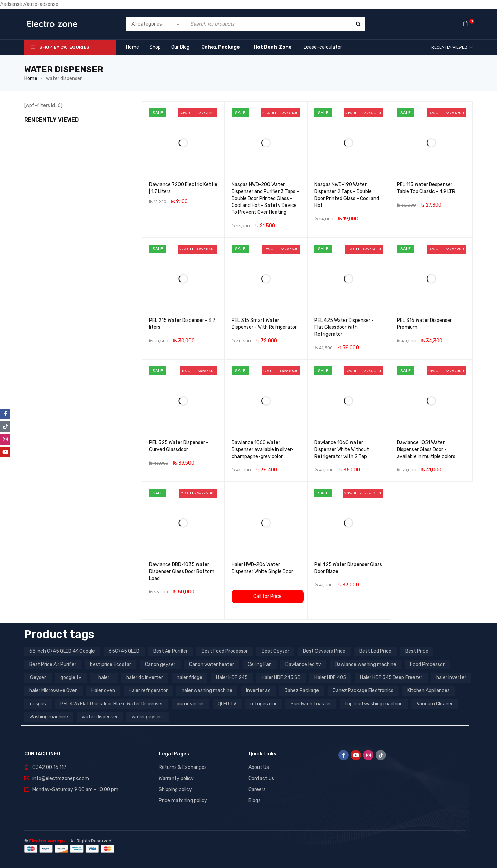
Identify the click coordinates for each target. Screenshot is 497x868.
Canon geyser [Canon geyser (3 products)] (160, 664)
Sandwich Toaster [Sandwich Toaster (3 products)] (311, 704)
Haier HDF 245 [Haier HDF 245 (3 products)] (232, 678)
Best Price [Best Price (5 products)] (417, 651)
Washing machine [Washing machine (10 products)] (49, 717)
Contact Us (261, 778)
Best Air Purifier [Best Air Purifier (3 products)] (170, 651)
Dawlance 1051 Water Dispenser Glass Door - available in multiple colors (426, 450)
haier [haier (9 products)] (104, 678)
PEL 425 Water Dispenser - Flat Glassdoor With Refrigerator (344, 327)
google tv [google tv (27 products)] (71, 678)
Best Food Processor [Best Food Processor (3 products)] (225, 651)
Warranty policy (176, 778)
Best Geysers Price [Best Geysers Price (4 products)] (324, 651)
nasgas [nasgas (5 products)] (38, 704)
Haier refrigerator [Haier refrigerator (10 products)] (148, 691)
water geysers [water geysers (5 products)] (148, 717)
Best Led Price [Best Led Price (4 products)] (375, 651)
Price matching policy (183, 800)
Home (31, 79)
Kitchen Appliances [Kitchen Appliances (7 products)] (428, 691)
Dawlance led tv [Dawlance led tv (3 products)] (303, 664)
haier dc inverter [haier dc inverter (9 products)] (145, 678)
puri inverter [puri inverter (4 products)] (190, 704)
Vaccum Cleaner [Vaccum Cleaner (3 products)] (435, 704)
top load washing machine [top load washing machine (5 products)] (374, 704)
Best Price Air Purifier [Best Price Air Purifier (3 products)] (53, 664)
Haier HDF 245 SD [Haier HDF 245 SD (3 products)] (281, 678)
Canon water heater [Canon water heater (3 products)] (212, 664)
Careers (257, 789)
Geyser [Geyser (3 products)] (38, 678)
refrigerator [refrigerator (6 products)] (264, 704)
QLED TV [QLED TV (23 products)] (227, 704)
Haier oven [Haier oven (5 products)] (103, 691)
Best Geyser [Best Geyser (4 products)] (275, 651)
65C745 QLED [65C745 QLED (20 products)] (124, 651)
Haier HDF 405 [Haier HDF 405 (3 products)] (330, 678)
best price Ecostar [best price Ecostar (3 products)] (111, 664)
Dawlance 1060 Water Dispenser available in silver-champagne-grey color (263, 450)
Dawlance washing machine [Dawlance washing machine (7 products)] (366, 664)
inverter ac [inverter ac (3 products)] (258, 691)
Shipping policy (175, 789)
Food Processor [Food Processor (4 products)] (427, 664)
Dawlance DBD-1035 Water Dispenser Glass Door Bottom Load (182, 571)
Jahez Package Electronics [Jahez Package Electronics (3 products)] (363, 691)
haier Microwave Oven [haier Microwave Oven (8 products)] (53, 691)
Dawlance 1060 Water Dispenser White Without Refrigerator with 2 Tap (342, 450)
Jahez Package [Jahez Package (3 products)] (302, 691)
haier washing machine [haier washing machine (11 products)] (207, 691)
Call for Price (267, 596)
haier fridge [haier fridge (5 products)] (189, 678)
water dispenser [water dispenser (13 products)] (100, 717)
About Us (259, 767)
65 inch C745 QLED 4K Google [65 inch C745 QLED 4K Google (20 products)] (62, 651)
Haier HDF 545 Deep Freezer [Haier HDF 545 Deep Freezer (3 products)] (391, 678)
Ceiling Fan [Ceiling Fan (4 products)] (260, 664)
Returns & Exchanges (183, 767)
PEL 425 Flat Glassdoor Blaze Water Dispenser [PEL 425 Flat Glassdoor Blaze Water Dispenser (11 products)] (112, 704)
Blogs (255, 800)
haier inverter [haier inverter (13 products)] (451, 678)
